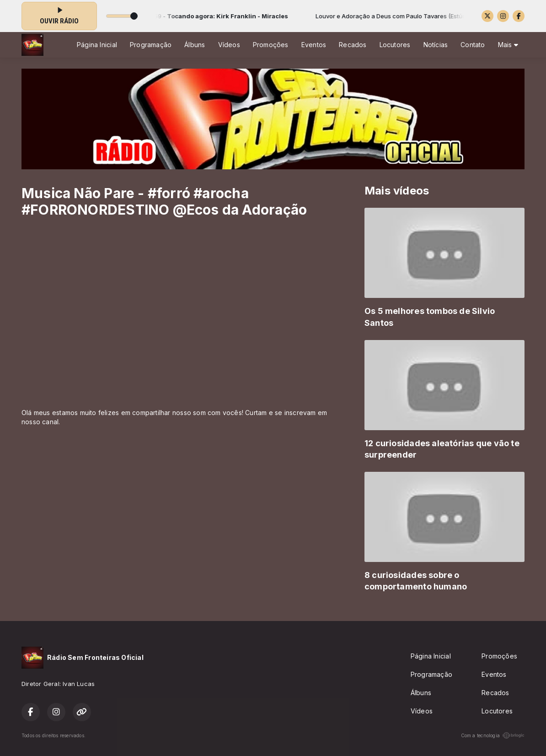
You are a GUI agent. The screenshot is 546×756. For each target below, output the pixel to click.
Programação (151, 45)
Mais (508, 45)
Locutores (395, 45)
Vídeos (229, 45)
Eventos (314, 45)
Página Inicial (97, 45)
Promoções (271, 45)
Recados (353, 45)
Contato (473, 45)
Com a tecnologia (493, 735)
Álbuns (195, 45)
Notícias (436, 45)
